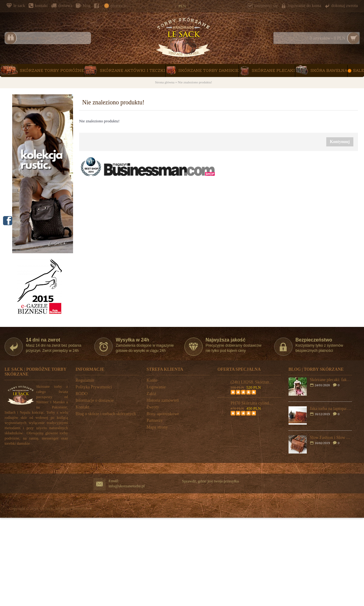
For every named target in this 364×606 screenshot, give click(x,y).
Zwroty (153, 407)
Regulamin (85, 380)
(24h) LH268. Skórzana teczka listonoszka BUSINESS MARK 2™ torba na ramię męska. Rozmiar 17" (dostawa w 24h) (252, 382)
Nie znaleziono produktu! (195, 82)
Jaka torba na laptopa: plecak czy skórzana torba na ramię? (331, 409)
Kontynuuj (340, 142)
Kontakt (82, 407)
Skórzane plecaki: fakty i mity (331, 380)
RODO (82, 394)
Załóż (151, 394)
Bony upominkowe (163, 414)
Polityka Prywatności (94, 387)
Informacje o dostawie (94, 400)
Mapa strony (157, 427)
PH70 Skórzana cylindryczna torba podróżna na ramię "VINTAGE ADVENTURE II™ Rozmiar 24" (252, 403)
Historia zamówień (163, 400)
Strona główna (165, 82)
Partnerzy (155, 420)
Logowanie (156, 387)
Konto (152, 380)
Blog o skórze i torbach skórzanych (106, 414)
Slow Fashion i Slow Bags (331, 438)
